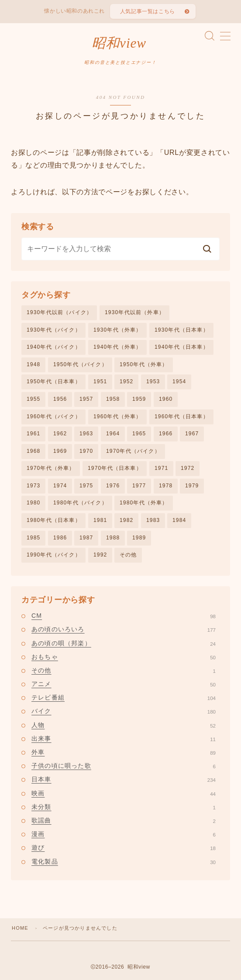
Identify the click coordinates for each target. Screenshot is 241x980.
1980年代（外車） (144, 503)
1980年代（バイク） (80, 503)
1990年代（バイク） (54, 555)
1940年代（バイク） (54, 347)
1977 (139, 486)
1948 (34, 364)
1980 (34, 503)
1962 (60, 434)
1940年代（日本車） (182, 347)
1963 (86, 434)
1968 (34, 451)
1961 (34, 434)
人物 (124, 725)
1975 (86, 486)
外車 (124, 752)
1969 (60, 451)
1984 (179, 520)
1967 (192, 434)
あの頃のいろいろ (124, 630)
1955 (34, 399)
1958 (113, 399)
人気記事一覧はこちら (148, 11)
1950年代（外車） (144, 364)
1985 (34, 538)
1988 (113, 538)
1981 (100, 520)
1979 (192, 486)
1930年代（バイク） (54, 330)
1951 (100, 382)
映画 (124, 793)
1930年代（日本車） (182, 330)
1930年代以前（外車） (135, 312)
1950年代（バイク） (80, 364)
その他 (128, 555)
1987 (86, 538)
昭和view (119, 43)
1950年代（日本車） (54, 382)
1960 (166, 399)
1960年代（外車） (118, 416)
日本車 (124, 780)
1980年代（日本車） (54, 520)
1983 (153, 520)
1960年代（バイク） (54, 416)
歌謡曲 (124, 820)
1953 (153, 382)
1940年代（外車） (118, 347)
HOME (20, 928)
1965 (139, 434)
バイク (124, 711)
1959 (139, 399)
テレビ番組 (124, 698)
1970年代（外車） (51, 469)
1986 (60, 538)
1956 (60, 399)
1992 (100, 555)
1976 (113, 486)
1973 (34, 486)
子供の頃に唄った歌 (124, 766)
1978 (166, 486)
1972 (188, 469)
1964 (113, 434)
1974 (60, 486)
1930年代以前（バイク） (59, 312)
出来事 (124, 738)
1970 (86, 451)
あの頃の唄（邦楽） (124, 643)
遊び (124, 848)
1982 (127, 520)
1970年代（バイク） (133, 451)
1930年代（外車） (118, 330)
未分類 (124, 807)
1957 (86, 399)
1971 (162, 469)
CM (124, 616)
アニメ (124, 684)
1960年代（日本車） (182, 416)
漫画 (124, 834)
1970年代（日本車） (115, 469)
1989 (139, 538)
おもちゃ (124, 657)
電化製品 (124, 861)
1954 (179, 382)
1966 (166, 434)
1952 (127, 382)
